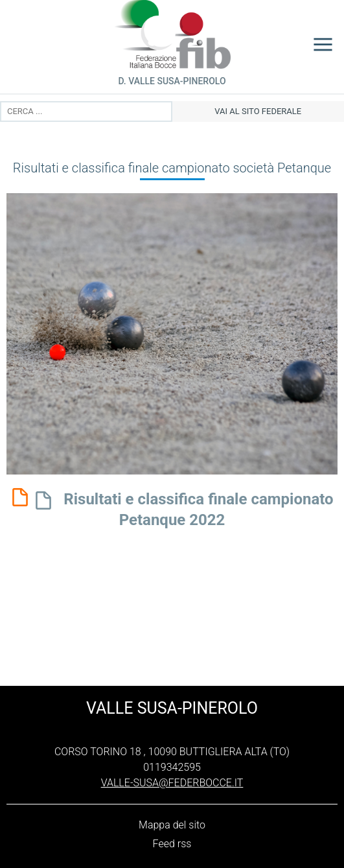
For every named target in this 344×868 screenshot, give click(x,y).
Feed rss (172, 844)
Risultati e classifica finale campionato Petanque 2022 (181, 508)
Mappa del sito (172, 825)
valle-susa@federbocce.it (172, 783)
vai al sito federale (258, 111)
